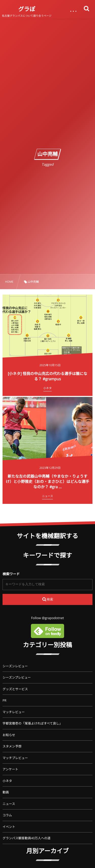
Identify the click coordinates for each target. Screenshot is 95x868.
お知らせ (9, 735)
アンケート (10, 769)
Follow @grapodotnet (48, 618)
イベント (9, 827)
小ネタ (7, 781)
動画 (6, 792)
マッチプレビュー (15, 758)
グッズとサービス (15, 689)
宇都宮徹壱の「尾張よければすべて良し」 (32, 723)
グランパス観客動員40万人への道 (26, 838)
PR (4, 700)
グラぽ (27, 9)
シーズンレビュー (15, 666)
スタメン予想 (12, 746)
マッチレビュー (14, 712)
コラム (7, 815)
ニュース (9, 804)
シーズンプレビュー (17, 677)
